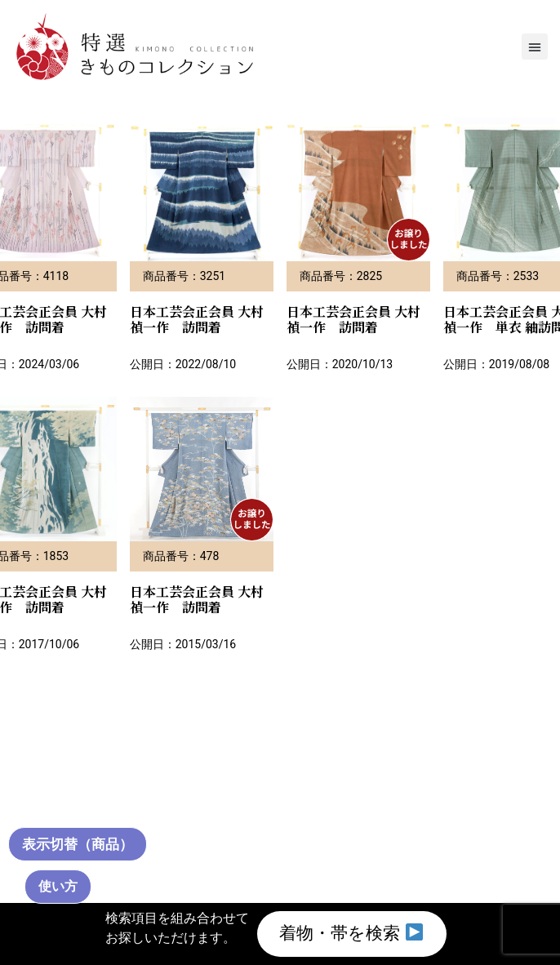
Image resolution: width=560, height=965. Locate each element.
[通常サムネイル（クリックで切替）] (82, 843)
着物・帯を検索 (351, 931)
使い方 (58, 886)
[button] (535, 47)
